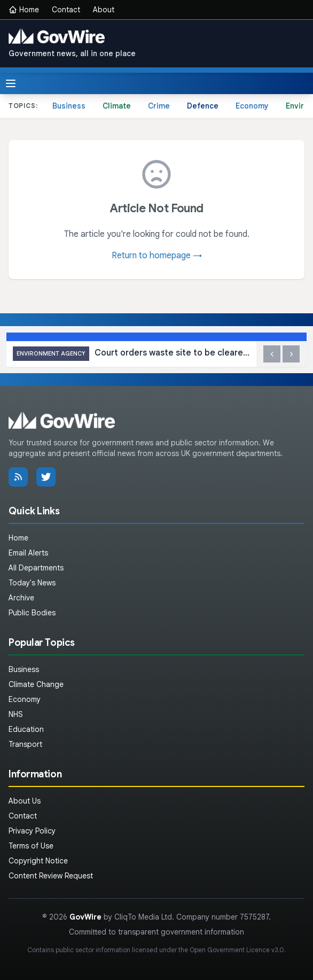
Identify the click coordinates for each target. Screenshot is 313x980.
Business (69, 106)
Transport (25, 744)
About (104, 10)
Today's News (32, 583)
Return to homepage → (157, 256)
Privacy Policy (32, 831)
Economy (252, 106)
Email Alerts (28, 553)
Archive (21, 598)
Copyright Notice (38, 861)
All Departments (36, 568)
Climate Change (36, 684)
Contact (66, 10)
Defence (203, 106)
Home (24, 10)
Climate (117, 106)
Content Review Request (51, 876)
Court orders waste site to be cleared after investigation (131, 354)
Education (26, 729)
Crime (159, 106)
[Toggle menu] (11, 83)
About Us (25, 801)
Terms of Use (31, 846)
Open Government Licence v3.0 (237, 950)
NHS (16, 714)
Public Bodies (32, 613)
